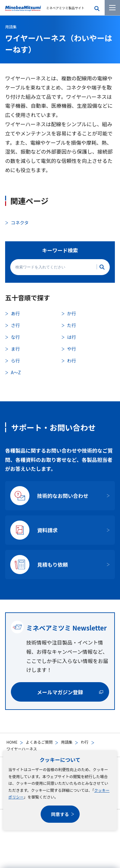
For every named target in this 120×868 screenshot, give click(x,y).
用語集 (67, 742)
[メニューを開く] (112, 8)
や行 (72, 349)
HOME (12, 742)
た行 (72, 325)
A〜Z (16, 372)
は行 (72, 337)
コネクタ (20, 222)
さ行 (15, 325)
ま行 (15, 349)
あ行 (15, 313)
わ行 (84, 742)
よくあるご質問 (39, 742)
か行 (72, 313)
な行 (15, 337)
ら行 (15, 361)
